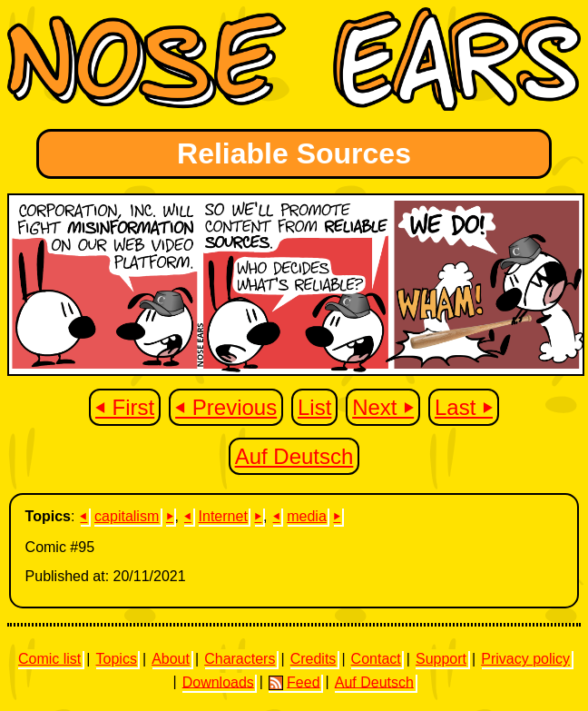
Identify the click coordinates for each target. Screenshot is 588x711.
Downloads (218, 681)
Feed (294, 682)
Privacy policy (525, 659)
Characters (240, 659)
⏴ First (125, 407)
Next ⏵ (383, 407)
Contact (376, 659)
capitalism (127, 516)
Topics (117, 659)
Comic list (49, 659)
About (171, 659)
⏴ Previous (226, 407)
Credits (314, 659)
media (307, 516)
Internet (223, 516)
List (314, 407)
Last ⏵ (464, 407)
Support (441, 659)
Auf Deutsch (294, 456)
